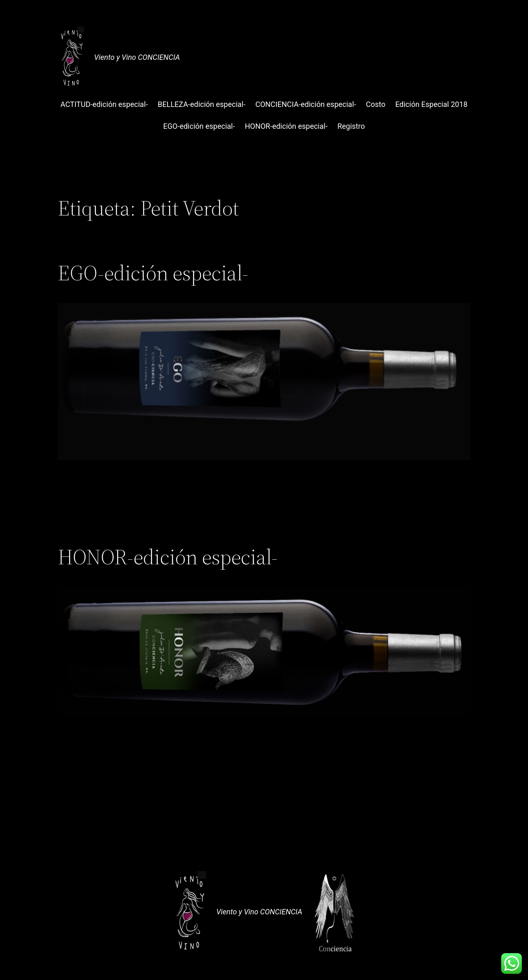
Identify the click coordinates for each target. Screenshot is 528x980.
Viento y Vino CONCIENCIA (137, 57)
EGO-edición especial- (153, 273)
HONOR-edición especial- (168, 557)
